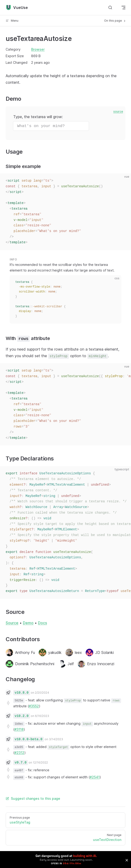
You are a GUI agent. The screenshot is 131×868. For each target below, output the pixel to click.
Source (12, 623)
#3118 (19, 729)
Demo (28, 623)
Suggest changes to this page (33, 798)
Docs (42, 623)
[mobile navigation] (123, 8)
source (118, 111)
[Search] (110, 8)
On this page (115, 21)
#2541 (95, 777)
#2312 (19, 753)
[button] (127, 860)
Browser (38, 49)
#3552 (34, 706)
